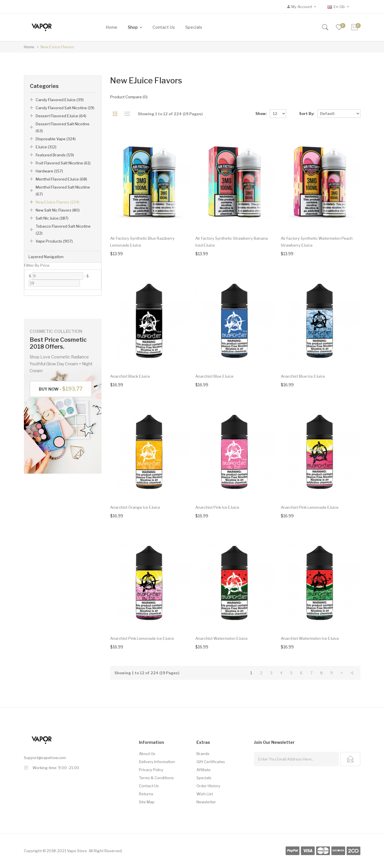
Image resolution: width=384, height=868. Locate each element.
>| (352, 673)
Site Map (147, 802)
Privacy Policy (151, 770)
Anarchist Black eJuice (130, 376)
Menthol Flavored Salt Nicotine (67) (63, 191)
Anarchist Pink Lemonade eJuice (310, 507)
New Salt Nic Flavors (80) (58, 210)
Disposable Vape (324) (56, 139)
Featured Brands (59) (55, 155)
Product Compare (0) (129, 97)
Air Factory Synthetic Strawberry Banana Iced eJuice (232, 242)
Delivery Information (157, 762)
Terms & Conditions (156, 778)
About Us (147, 754)
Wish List (205, 794)
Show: (261, 114)
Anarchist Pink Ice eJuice (217, 507)
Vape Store (77, 851)
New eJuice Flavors (57, 47)
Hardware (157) (49, 171)
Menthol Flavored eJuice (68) (61, 179)
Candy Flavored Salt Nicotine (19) (65, 108)
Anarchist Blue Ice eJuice (303, 376)
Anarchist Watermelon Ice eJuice (310, 638)
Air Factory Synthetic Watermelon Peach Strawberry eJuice (317, 242)
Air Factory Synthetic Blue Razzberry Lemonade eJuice (142, 242)
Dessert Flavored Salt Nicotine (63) (63, 127)
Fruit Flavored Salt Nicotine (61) (63, 163)
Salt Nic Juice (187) (52, 218)
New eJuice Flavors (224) (58, 202)
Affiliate (204, 770)
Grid (115, 114)
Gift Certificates (211, 762)
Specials (204, 778)
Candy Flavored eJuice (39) (60, 100)
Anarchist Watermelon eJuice (221, 638)
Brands (203, 754)
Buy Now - (61, 389)
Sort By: (307, 114)
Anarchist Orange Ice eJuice (135, 507)
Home (29, 47)
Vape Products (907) (54, 241)
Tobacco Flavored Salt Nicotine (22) (63, 230)
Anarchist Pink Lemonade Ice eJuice (142, 638)
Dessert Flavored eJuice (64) (61, 116)
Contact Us (149, 786)
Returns (146, 794)
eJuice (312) (46, 147)
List (127, 114)
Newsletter (206, 802)
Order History (208, 786)
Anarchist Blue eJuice (214, 376)
